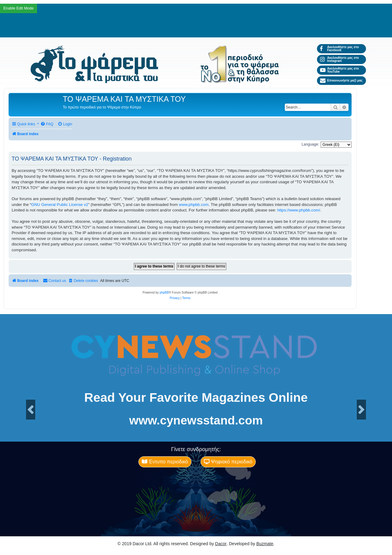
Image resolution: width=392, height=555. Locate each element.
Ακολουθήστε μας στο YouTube (339, 70)
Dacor (221, 544)
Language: (310, 144)
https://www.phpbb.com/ (299, 210)
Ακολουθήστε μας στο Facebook (339, 49)
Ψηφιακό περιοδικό (228, 462)
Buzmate (265, 544)
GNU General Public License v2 (60, 205)
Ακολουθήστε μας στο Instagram (339, 59)
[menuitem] (47, 124)
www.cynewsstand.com (196, 420)
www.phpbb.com (194, 205)
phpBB (164, 293)
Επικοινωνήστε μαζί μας (341, 81)
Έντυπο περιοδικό (165, 462)
